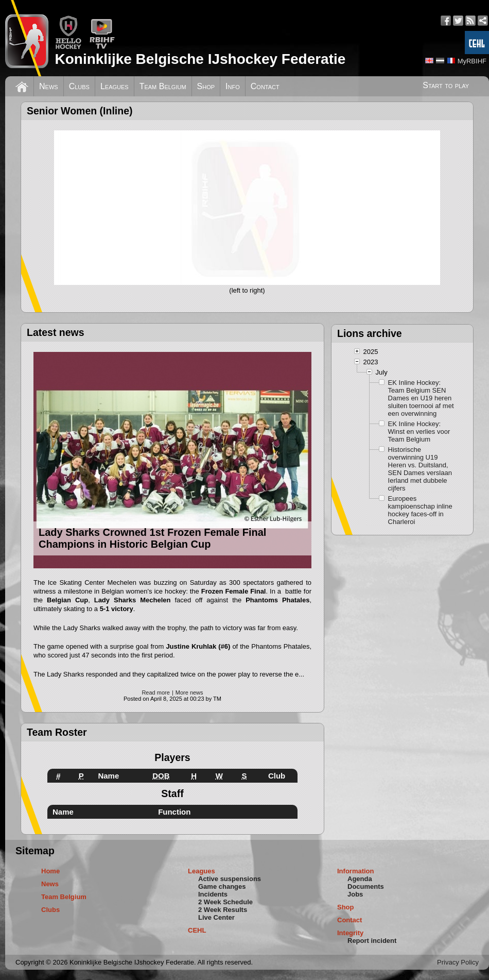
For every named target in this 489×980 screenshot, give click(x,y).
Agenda (360, 879)
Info (233, 86)
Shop (206, 86)
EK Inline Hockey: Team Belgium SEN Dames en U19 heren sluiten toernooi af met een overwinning (421, 398)
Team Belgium (163, 86)
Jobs (355, 894)
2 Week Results (223, 910)
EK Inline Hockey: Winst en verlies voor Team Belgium (419, 432)
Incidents (213, 894)
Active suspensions (230, 879)
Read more (155, 692)
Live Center (216, 917)
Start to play (446, 85)
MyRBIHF (472, 61)
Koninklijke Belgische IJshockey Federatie (200, 59)
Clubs (79, 86)
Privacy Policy (458, 962)
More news (189, 692)
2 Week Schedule (225, 902)
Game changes (222, 886)
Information (356, 871)
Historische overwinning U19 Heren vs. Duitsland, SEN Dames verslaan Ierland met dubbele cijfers (420, 469)
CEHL (197, 930)
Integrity (350, 933)
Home (50, 871)
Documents (366, 886)
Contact (265, 86)
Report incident (372, 941)
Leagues (115, 86)
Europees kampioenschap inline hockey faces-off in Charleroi (420, 510)
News (49, 86)
